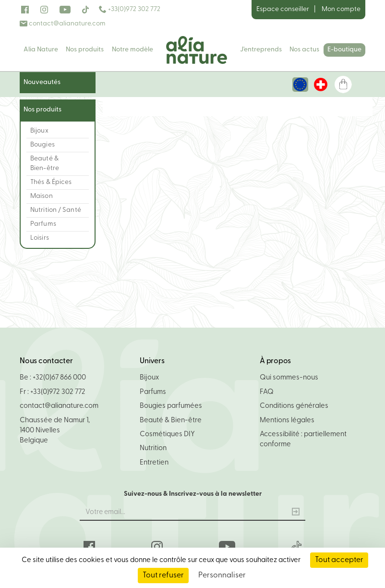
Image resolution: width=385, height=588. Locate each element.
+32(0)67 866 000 (59, 378)
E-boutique (344, 50)
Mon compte (341, 9)
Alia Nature (41, 50)
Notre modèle (132, 50)
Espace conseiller (283, 9)
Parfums (153, 392)
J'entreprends (261, 50)
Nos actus (304, 50)
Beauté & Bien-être (171, 421)
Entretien (154, 463)
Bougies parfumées (171, 406)
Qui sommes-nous (289, 378)
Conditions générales (294, 406)
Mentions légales (287, 421)
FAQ (267, 392)
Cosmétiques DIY (167, 435)
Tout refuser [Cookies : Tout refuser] (163, 576)
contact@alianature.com (63, 24)
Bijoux (149, 378)
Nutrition (153, 448)
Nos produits (85, 50)
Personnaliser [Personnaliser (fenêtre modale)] (222, 576)
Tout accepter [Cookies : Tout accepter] (339, 560)
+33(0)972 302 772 (130, 9)
